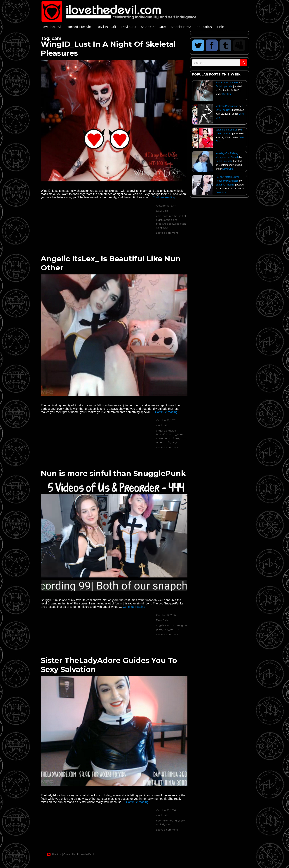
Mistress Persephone (227, 106)
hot (184, 216)
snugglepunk (171, 629)
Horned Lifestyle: (79, 27)
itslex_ (177, 438)
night (159, 220)
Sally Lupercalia (224, 86)
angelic (161, 431)
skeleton (181, 224)
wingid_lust (163, 228)
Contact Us (69, 854)
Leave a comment (167, 233)
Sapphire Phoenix (225, 185)
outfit (167, 220)
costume (168, 216)
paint (174, 220)
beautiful (161, 434)
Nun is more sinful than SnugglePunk (113, 473)
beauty (172, 434)
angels (160, 625)
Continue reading (164, 197)
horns (178, 216)
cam (159, 216)
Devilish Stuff (106, 27)
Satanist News (181, 27)
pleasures (162, 224)
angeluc (171, 431)
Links (221, 27)
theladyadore (164, 824)
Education (204, 27)
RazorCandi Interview (227, 82)
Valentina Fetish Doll (227, 130)
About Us (56, 854)
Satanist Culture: (153, 27)
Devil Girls (129, 27)
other (159, 442)
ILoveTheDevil (51, 27)
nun (184, 438)
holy (165, 821)
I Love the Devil (86, 854)
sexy (172, 224)
